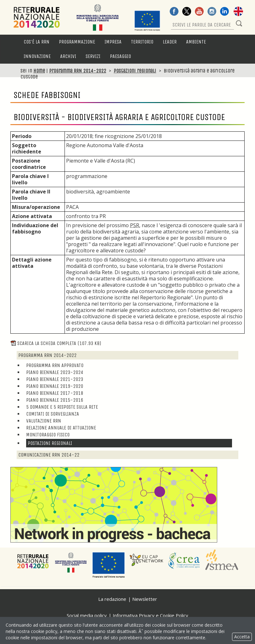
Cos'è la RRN (37, 42)
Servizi (93, 56)
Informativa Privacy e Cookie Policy (150, 615)
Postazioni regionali (135, 71)
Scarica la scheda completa (56, 343)
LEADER (170, 42)
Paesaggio (120, 56)
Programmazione (77, 42)
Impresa (113, 42)
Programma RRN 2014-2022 (78, 71)
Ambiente (196, 42)
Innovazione (37, 56)
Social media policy (87, 615)
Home (39, 71)
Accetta (242, 637)
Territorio (142, 42)
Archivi (68, 56)
